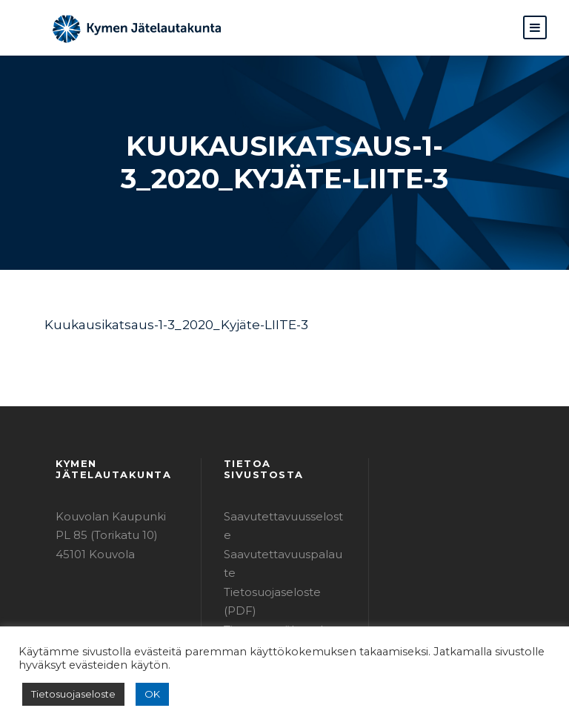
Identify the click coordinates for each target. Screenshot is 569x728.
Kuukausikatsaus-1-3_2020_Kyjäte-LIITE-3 (164, 324)
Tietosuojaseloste (69, 694)
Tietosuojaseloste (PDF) (283, 542)
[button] (535, 27)
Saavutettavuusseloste (280, 504)
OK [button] (142, 694)
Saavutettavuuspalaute (280, 524)
